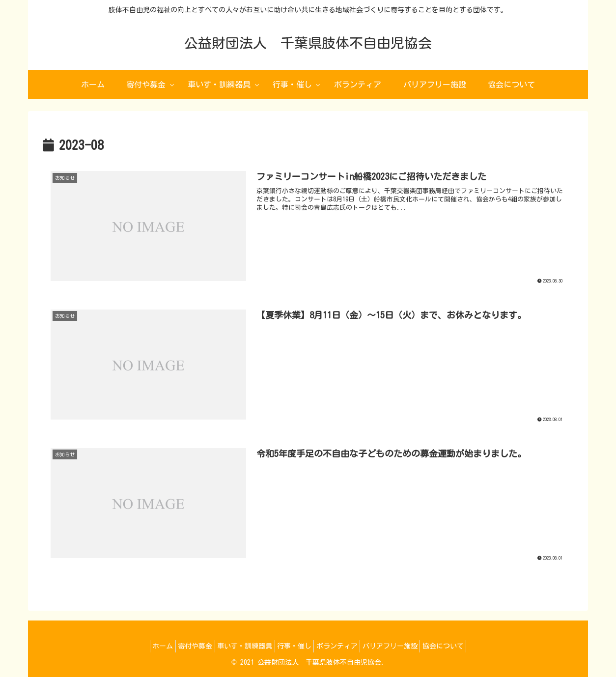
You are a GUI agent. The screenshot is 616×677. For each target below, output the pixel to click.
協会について (459, 646)
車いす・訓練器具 (239, 646)
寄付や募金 (184, 646)
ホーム (146, 646)
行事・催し (294, 646)
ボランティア (342, 646)
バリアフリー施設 (401, 646)
